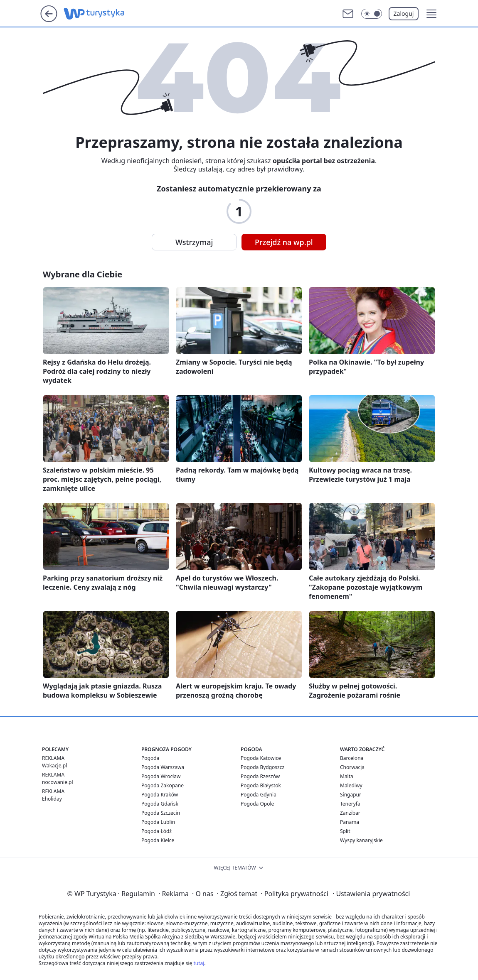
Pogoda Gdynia (259, 795)
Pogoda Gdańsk (160, 804)
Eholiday (52, 799)
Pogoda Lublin (158, 822)
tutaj (199, 963)
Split (345, 831)
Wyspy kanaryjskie (361, 840)
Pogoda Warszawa (163, 767)
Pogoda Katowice (261, 758)
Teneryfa (350, 804)
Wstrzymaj (194, 242)
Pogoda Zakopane (163, 785)
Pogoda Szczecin (161, 813)
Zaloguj (404, 13)
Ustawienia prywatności (371, 894)
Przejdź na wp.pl (284, 242)
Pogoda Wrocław (161, 776)
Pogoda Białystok (261, 785)
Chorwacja (352, 767)
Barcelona (352, 758)
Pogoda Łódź (156, 831)
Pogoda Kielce (158, 840)
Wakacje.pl (54, 766)
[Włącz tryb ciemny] (372, 14)
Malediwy (351, 785)
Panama (350, 822)
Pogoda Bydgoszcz (262, 767)
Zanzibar (350, 813)
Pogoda (150, 758)
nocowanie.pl (58, 782)
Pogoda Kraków (160, 795)
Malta (347, 776)
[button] (431, 14)
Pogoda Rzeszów (260, 776)
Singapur (351, 795)
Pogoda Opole (257, 804)
